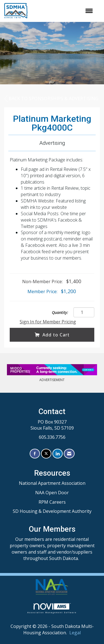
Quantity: (60, 312)
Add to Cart (52, 335)
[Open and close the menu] (63, 11)
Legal (75, 633)
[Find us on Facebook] (35, 454)
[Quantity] (84, 312)
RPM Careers (52, 502)
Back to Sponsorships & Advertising (51, 99)
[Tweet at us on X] (46, 454)
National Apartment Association (52, 483)
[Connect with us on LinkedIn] (58, 454)
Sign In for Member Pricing (48, 322)
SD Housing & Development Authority (52, 511)
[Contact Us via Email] (69, 454)
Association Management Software (52, 608)
